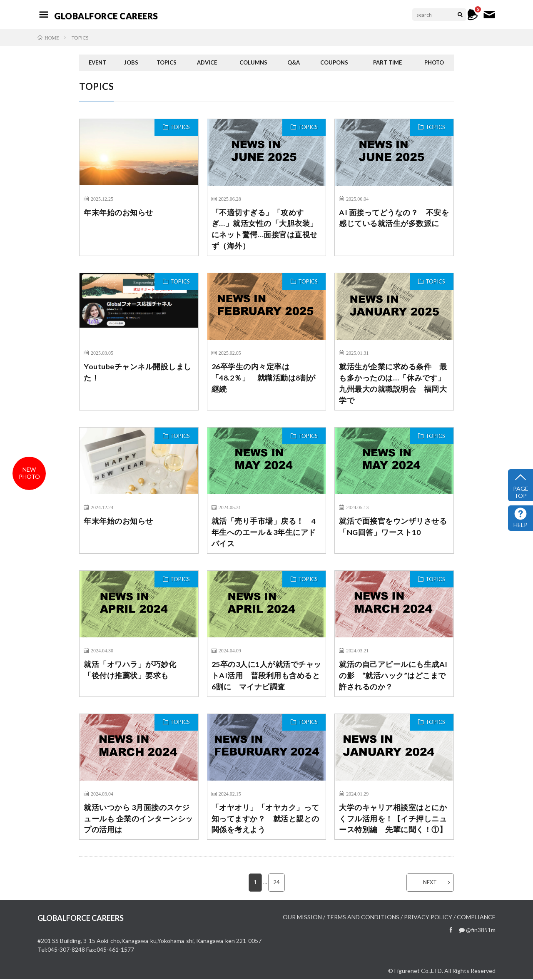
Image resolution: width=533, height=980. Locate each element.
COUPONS (334, 62)
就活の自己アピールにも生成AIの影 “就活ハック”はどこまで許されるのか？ (393, 676)
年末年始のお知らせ (118, 212)
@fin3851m (477, 931)
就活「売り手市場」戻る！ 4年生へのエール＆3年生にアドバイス (264, 532)
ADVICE (207, 62)
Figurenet (407, 971)
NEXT (430, 883)
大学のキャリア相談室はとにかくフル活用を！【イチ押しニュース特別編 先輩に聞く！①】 (393, 819)
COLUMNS (253, 62)
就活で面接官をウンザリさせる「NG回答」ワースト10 (393, 527)
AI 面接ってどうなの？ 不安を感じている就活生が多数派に (394, 218)
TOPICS (167, 62)
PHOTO (434, 62)
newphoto (29, 473)
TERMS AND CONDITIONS (363, 918)
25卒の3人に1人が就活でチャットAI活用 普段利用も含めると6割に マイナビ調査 (266, 676)
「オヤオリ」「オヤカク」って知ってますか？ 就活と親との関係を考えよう (265, 819)
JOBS (131, 62)
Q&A (294, 62)
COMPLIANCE (476, 918)
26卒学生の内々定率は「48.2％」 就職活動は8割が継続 (264, 378)
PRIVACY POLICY (428, 918)
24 (276, 883)
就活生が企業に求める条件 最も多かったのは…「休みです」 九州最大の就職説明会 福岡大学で (394, 384)
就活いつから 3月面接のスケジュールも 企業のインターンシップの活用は (138, 819)
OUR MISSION (302, 918)
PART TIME (387, 62)
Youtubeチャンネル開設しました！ (138, 372)
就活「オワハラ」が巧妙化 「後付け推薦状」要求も (134, 670)
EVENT (97, 62)
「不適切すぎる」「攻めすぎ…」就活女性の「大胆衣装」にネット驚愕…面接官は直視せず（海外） (265, 229)
